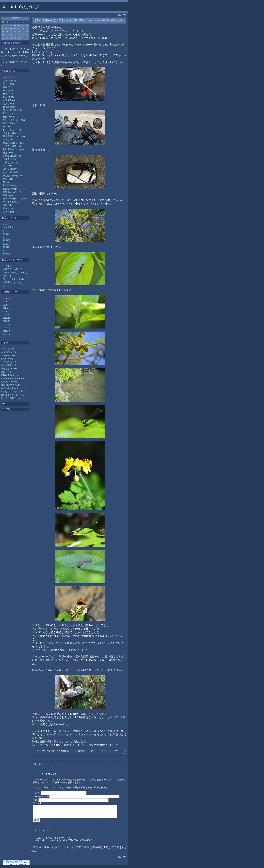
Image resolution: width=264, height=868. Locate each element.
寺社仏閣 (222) (10, 169)
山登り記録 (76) (11, 162)
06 (7, 28)
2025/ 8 (6, 328)
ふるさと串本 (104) (12, 146)
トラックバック (42, 830)
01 (15, 25)
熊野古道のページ (10, 369)
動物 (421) (8, 195)
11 (27, 28)
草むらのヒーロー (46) (14, 120)
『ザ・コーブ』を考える (15, 273)
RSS (4, 404)
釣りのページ (7, 359)
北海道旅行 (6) (10, 159)
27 (7, 38)
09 (19, 28)
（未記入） (9, 227)
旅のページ (6, 372)
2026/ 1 (6, 311)
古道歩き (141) (10, 100)
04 (27, 25)
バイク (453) (9, 77)
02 (19, 25)
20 (7, 35)
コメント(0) (105, 751)
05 (3, 28)
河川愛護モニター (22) (14, 136)
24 (23, 35)
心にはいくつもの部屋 (12, 391)
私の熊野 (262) (10, 123)
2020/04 (15, 18)
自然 (80, 751)
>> (19, 18)
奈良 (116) (8, 139)
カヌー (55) (8, 84)
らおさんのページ (10, 382)
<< (11, 18)
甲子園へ (7, 266)
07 (11, 28)
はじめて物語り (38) (13, 110)
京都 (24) (7, 166)
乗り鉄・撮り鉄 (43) (13, 176)
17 (23, 31)
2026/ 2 (6, 308)
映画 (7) (7, 87)
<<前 (119, 15)
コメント (39, 764)
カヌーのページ (9, 355)
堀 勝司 (7, 234)
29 (15, 38)
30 (19, 38)
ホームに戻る (10, 349)
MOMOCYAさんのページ (13, 385)
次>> (125, 15)
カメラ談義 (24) (11, 212)
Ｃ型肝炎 (7, 276)
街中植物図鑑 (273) (12, 156)
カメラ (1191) (9, 81)
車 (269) (7, 126)
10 (23, 28)
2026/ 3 (6, 305)
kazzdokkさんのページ (12, 388)
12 (3, 31)
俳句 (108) (8, 208)
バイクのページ (9, 362)
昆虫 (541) (8, 179)
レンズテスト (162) (12, 130)
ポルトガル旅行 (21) (13, 172)
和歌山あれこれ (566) (13, 149)
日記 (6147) (8, 97)
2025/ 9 (6, 324)
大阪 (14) (7, 205)
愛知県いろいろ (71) (13, 192)
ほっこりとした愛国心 (14, 279)
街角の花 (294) (10, 185)
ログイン (6, 409)
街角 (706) (8, 113)
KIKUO (7, 224)
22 (15, 35)
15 (15, 31)
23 (19, 35)
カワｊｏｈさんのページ (13, 395)
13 (7, 31)
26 (3, 38)
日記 (67, 751)
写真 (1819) (8, 104)
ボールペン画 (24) (12, 202)
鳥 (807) (7, 182)
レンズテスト (91, 751)
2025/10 (7, 321)
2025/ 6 (6, 334)
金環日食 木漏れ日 (13, 269)
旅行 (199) (8, 94)
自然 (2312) (8, 117)
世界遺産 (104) (10, 107)
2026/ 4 (6, 301)
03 (23, 25)
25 (27, 35)
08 (15, 28)
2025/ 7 (6, 331)
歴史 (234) (8, 153)
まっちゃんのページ (11, 398)
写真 (74, 751)
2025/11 (7, 318)
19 (3, 35)
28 (11, 38)
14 (11, 31)
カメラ (60, 751)
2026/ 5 (6, 298)
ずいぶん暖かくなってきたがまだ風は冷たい (61, 20)
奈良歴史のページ (10, 375)
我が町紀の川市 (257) (13, 143)
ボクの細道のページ (11, 365)
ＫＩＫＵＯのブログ (21, 7)
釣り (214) (8, 90)
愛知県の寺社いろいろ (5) (15, 189)
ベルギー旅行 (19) (12, 133)
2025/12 (7, 314)
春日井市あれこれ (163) (14, 198)
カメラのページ (9, 352)
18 (27, 31)
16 (19, 31)
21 (11, 35)
